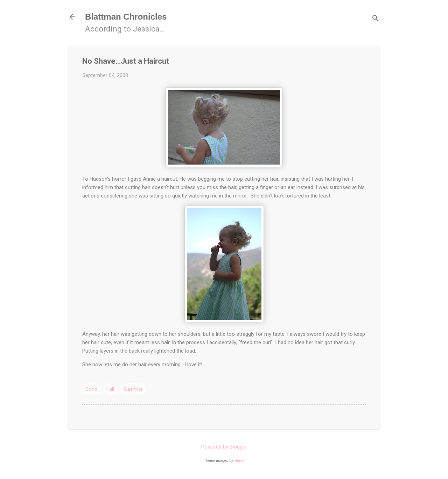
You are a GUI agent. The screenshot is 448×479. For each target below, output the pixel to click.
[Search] (376, 19)
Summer (133, 389)
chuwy (239, 461)
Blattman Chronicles (126, 17)
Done (91, 389)
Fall (110, 389)
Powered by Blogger (224, 447)
